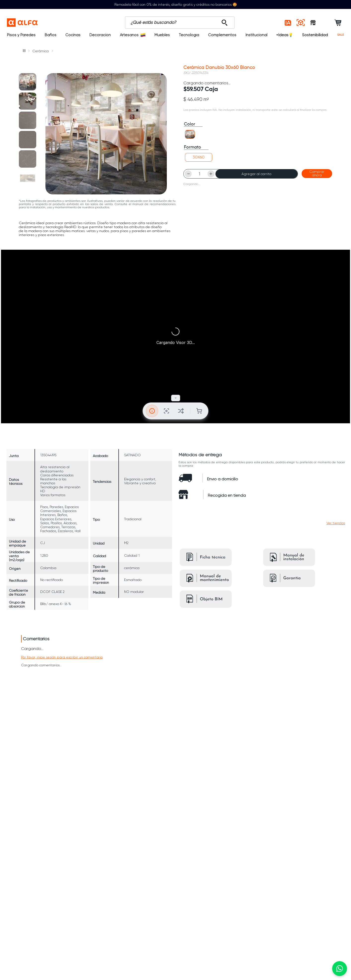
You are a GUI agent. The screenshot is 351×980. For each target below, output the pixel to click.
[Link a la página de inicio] (25, 51)
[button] (190, 143)
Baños (51, 35)
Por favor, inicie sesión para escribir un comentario (62, 640)
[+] (211, 182)
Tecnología (189, 35)
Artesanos (133, 35)
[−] (188, 182)
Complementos (222, 35)
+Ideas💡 (285, 35)
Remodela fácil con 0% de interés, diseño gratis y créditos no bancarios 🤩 (176, 4)
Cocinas (73, 35)
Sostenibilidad (315, 35)
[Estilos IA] (288, 23)
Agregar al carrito (256, 182)
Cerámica (40, 51)
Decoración (100, 35)
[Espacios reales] (301, 23)
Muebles (162, 35)
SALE (341, 35)
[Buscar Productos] (182, 21)
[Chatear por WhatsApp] (340, 969)
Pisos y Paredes (21, 35)
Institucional (256, 35)
